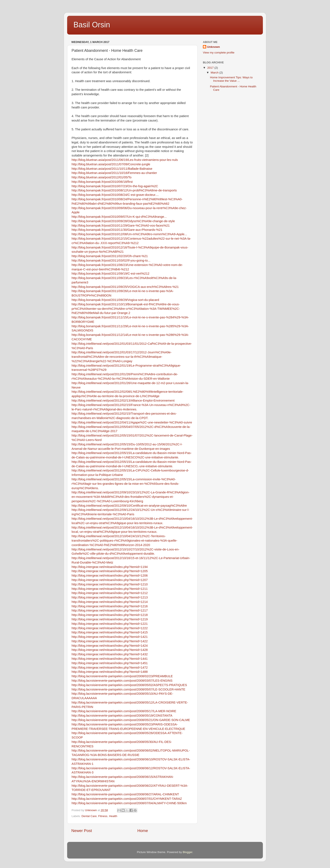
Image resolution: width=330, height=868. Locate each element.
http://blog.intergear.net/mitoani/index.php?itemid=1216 (110, 606)
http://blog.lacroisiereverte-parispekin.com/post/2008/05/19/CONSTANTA (122, 716)
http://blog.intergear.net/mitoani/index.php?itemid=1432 (110, 654)
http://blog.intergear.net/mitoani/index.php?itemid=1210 (110, 584)
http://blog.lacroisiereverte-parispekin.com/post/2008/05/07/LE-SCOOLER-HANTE (128, 689)
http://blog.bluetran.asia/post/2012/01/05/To (102, 177)
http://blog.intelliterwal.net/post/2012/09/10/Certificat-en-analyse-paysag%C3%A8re (129, 506)
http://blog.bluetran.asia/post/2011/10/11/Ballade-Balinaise (112, 169)
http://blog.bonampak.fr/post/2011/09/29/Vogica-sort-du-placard (115, 300)
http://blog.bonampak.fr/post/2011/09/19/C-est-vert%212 (110, 274)
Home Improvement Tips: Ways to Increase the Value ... (231, 79)
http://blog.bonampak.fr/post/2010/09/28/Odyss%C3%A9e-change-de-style (123, 221)
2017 (211, 68)
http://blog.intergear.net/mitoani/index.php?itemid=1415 (110, 632)
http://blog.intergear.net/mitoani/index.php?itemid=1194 (110, 567)
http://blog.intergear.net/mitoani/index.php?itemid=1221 (110, 624)
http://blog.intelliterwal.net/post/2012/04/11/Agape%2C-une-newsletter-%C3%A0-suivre (132, 422)
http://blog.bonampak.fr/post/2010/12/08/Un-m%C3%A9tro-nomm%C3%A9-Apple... (129, 234)
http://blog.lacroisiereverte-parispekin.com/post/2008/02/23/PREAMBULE (122, 676)
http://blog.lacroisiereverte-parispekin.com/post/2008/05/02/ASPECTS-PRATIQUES (129, 685)
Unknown (214, 47)
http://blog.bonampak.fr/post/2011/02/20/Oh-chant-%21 (110, 256)
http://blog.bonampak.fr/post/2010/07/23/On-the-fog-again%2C (115, 186)
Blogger (188, 852)
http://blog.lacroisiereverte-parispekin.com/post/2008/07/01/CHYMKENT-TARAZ (127, 799)
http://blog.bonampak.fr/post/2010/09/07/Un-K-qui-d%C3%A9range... (119, 217)
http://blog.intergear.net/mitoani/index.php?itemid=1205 (110, 571)
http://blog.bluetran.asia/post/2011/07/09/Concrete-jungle (111, 164)
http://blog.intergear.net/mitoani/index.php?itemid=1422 (110, 641)
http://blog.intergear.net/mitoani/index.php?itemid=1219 (110, 619)
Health (113, 816)
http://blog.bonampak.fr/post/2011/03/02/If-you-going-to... (111, 260)
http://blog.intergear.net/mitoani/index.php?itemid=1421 (110, 637)
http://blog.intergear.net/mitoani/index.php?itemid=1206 (110, 576)
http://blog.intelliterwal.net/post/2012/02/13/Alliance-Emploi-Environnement (123, 401)
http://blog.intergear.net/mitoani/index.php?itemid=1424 (110, 646)
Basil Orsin (92, 25)
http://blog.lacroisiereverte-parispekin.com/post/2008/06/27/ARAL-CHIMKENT (125, 794)
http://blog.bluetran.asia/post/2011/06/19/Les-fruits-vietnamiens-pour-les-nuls (125, 160)
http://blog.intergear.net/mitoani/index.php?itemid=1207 (110, 580)
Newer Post (82, 831)
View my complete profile (219, 53)
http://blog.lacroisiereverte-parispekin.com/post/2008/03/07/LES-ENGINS (122, 681)
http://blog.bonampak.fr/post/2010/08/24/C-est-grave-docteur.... (115, 195)
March (215, 73)
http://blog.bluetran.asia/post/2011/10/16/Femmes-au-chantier (114, 173)
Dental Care (89, 816)
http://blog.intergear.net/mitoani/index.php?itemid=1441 (110, 659)
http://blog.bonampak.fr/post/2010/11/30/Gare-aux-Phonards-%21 (117, 230)
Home (143, 831)
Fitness (103, 816)
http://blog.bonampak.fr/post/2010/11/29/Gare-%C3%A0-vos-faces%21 (121, 226)
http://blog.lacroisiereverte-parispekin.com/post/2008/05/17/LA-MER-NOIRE (124, 711)
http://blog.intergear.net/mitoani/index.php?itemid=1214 (110, 602)
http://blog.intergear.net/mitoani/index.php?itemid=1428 (110, 650)
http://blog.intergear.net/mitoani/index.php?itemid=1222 (110, 628)
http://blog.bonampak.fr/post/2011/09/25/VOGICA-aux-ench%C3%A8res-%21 (125, 287)
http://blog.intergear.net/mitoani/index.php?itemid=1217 (110, 610)
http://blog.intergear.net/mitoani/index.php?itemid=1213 (110, 597)
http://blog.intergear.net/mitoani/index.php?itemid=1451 (110, 663)
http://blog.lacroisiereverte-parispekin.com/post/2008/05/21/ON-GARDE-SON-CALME (131, 720)
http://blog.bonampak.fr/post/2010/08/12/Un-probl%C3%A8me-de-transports (124, 190)
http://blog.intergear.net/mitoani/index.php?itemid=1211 (110, 589)
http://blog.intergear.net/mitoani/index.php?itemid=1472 (110, 668)
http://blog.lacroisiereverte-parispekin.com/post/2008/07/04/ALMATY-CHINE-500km (129, 803)
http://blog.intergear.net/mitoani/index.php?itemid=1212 (110, 593)
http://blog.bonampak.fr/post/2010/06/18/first (102, 182)
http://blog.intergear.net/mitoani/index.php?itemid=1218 (110, 615)
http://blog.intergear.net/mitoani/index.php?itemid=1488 (110, 672)
